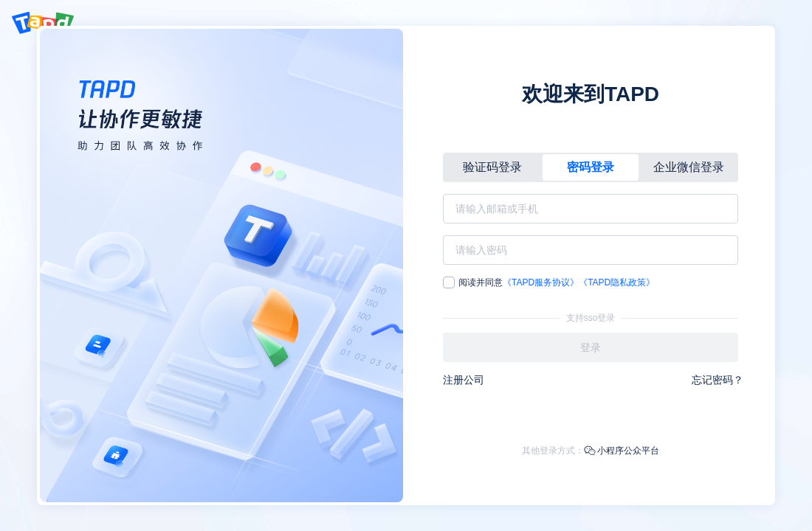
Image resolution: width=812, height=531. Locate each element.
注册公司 (464, 380)
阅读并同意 (549, 282)
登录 (591, 347)
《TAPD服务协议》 (541, 282)
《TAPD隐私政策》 (617, 282)
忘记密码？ (718, 380)
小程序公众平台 (622, 451)
